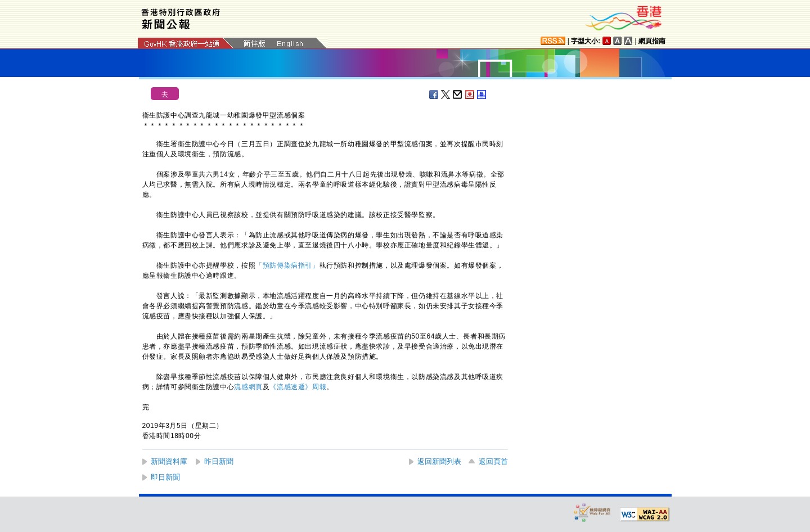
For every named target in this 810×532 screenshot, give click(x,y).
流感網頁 (248, 387)
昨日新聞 (219, 461)
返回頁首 (493, 461)
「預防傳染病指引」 (287, 265)
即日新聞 (165, 477)
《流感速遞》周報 (298, 387)
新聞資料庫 (169, 461)
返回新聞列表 (439, 461)
